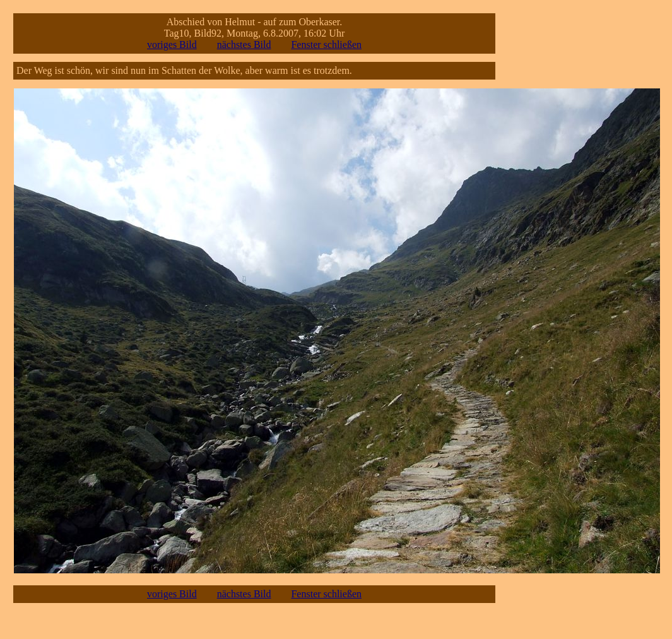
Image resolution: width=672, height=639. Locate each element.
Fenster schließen (326, 45)
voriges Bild (172, 45)
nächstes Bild (244, 45)
